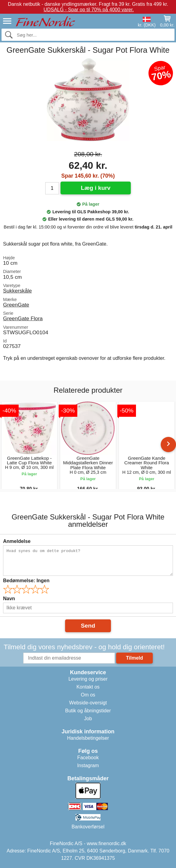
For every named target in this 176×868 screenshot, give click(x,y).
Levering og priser (88, 679)
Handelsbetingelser (88, 738)
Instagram (88, 765)
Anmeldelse (17, 541)
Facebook (88, 758)
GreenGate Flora (23, 318)
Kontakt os (88, 687)
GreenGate (16, 305)
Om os (88, 695)
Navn (9, 599)
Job (88, 719)
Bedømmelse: (26, 581)
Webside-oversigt (88, 703)
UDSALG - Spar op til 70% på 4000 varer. (89, 10)
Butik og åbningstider (88, 711)
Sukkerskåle (17, 291)
